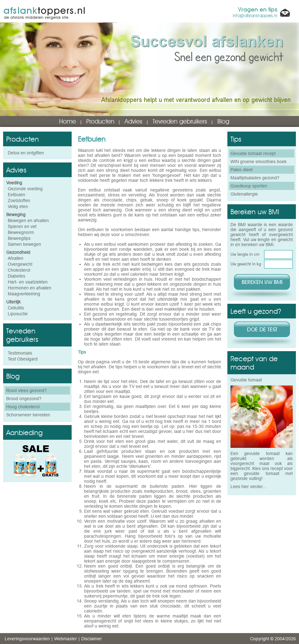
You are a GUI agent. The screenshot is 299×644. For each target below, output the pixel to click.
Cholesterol (19, 270)
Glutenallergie (244, 194)
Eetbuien (17, 195)
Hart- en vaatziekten (28, 282)
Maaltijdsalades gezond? (255, 178)
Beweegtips (19, 238)
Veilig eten (18, 206)
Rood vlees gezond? (26, 390)
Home (68, 121)
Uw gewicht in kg (246, 264)
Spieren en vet (22, 226)
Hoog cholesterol (23, 407)
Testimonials (20, 353)
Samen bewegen (24, 244)
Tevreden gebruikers (180, 121)
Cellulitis (16, 308)
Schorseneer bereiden (28, 415)
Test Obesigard (23, 359)
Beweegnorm (21, 232)
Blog (223, 121)
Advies (133, 121)
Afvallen (16, 258)
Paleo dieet (242, 170)
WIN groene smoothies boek (259, 162)
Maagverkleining (24, 294)
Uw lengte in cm (245, 254)
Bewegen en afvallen (28, 220)
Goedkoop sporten (249, 186)
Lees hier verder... (248, 487)
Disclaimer (92, 639)
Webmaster (66, 639)
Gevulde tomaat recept (253, 153)
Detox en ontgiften (26, 153)
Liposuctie (18, 314)
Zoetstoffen (19, 201)
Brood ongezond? (24, 399)
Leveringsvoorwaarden (27, 639)
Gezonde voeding (25, 189)
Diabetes (17, 276)
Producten (100, 121)
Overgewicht (20, 264)
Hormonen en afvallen (30, 288)
